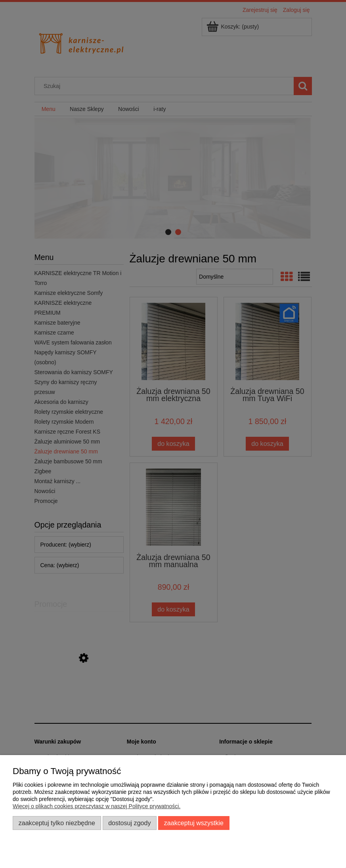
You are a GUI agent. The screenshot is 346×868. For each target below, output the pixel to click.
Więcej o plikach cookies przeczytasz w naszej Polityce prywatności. (97, 806)
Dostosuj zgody (129, 823)
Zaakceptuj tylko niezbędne (57, 823)
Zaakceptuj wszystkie (194, 823)
